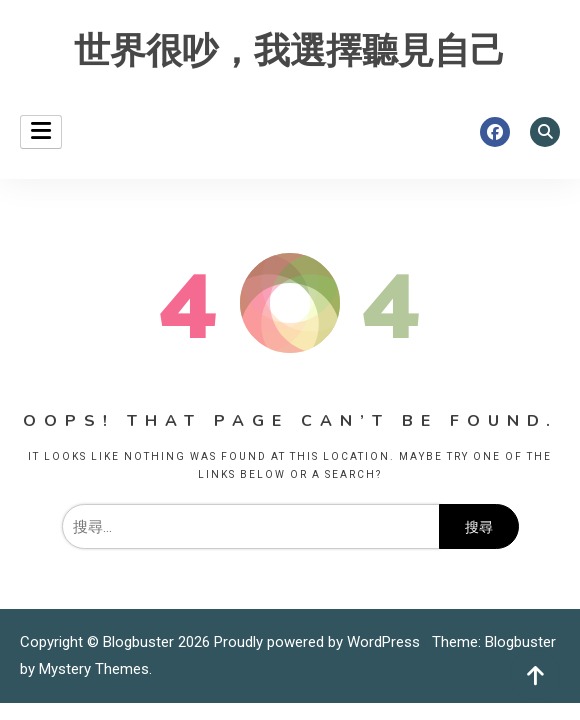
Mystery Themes (94, 669)
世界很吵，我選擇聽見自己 (290, 51)
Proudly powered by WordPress (319, 642)
